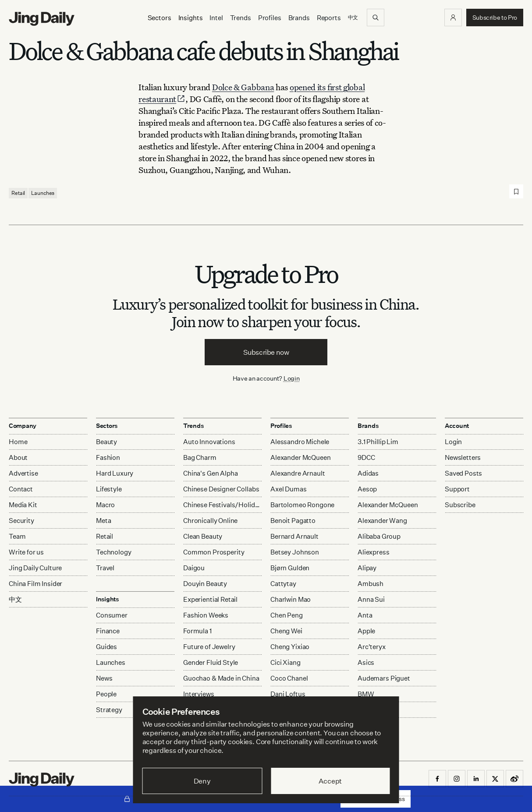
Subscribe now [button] (266, 352)
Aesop (367, 489)
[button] (453, 18)
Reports (329, 18)
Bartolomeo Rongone (302, 505)
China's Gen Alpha (210, 473)
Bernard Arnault (294, 536)
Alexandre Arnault (298, 473)
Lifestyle (109, 489)
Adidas (368, 473)
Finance (108, 631)
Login (292, 378)
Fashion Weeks (206, 615)
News (104, 678)
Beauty (106, 442)
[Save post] (516, 191)
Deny (202, 781)
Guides (106, 647)
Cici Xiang (286, 662)
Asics (366, 662)
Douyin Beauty (205, 584)
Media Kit (23, 505)
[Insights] (191, 18)
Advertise (23, 473)
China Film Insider (35, 584)
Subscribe (460, 505)
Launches (43, 193)
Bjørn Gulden (290, 568)
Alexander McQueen (300, 457)
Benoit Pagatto (293, 521)
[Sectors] (160, 18)
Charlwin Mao (291, 599)
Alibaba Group (379, 536)
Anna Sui (371, 599)
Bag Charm (200, 457)
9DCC (366, 457)
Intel (216, 18)
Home (18, 442)
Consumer (112, 615)
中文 (15, 599)
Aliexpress (374, 552)
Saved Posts (463, 473)
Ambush (371, 584)
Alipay (367, 568)
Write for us (26, 552)
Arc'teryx (372, 647)
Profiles (270, 18)
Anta (365, 615)
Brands (299, 18)
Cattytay (283, 584)
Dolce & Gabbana (243, 87)
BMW (366, 694)
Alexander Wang (382, 521)
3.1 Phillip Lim (378, 442)
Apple (366, 631)
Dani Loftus (288, 694)
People (106, 694)
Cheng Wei (286, 631)
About (18, 457)
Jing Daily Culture (35, 568)
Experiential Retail (210, 599)
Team (17, 536)
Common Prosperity (214, 552)
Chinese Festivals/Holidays (222, 505)
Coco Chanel (289, 678)
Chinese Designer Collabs (221, 489)
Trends (241, 18)
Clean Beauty (203, 536)
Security (21, 521)
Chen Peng (287, 615)
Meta (103, 521)
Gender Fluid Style (211, 662)
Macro (105, 505)
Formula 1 (197, 631)
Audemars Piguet (384, 678)
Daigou (194, 568)
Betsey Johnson (295, 552)
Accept (330, 781)
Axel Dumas (289, 489)
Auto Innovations (209, 442)
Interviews (199, 694)
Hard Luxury (115, 473)
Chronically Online (210, 521)
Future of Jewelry (209, 647)
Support (457, 489)
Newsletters (463, 457)
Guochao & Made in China (221, 678)
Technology (114, 552)
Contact (21, 489)
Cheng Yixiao (290, 647)
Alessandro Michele (300, 442)
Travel (105, 568)
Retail (18, 193)
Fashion (108, 457)
